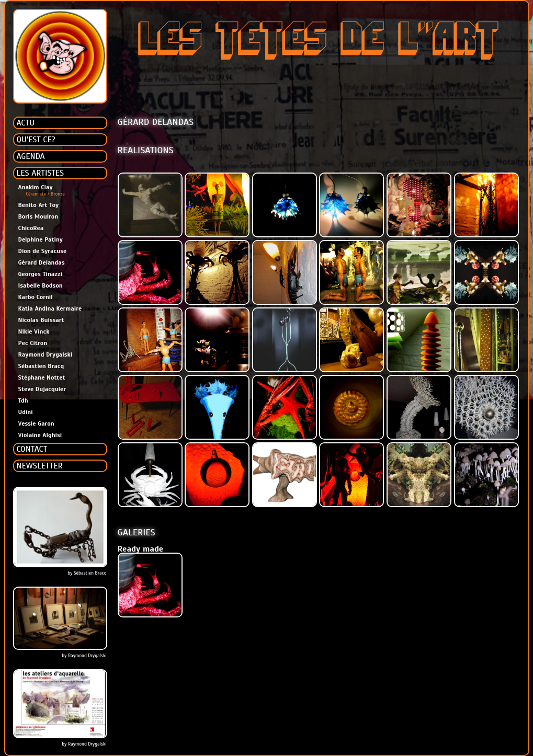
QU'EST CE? (36, 140)
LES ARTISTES (41, 173)
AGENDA (31, 156)
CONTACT (32, 449)
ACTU (26, 123)
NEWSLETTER (40, 466)
